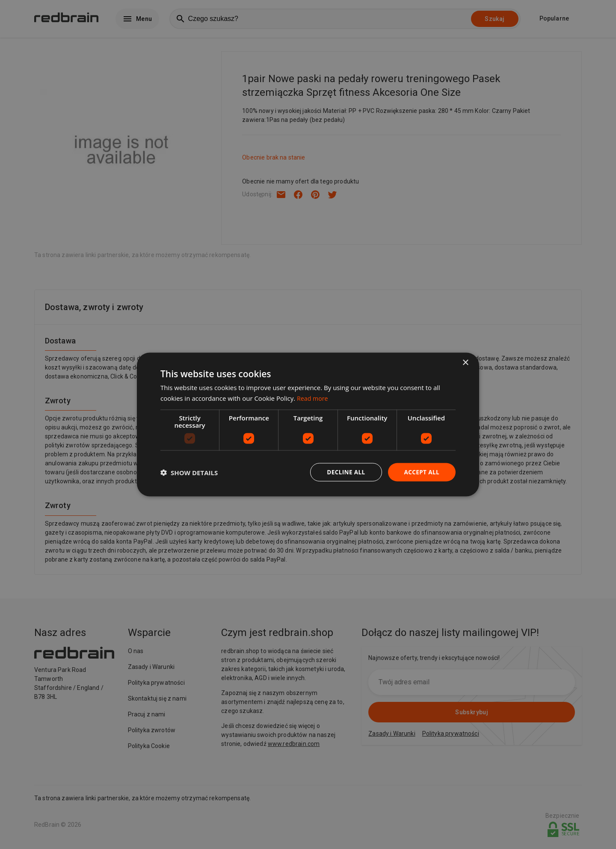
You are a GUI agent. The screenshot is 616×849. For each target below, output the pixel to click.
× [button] (465, 362)
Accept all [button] (421, 472)
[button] (189, 472)
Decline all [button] (344, 472)
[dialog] (308, 424)
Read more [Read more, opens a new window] (313, 397)
